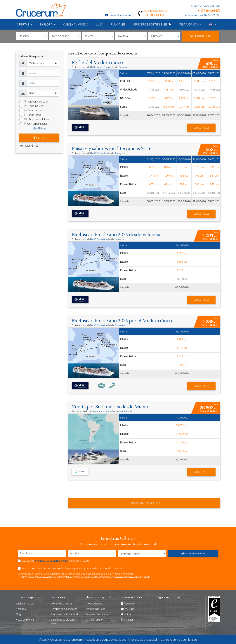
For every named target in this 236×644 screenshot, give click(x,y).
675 (169, 167)
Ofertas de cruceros (61, 603)
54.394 (182, 450)
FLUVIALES (118, 24)
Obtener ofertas (193, 553)
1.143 (184, 81)
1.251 (214, 81)
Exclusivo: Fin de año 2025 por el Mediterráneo (123, 320)
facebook (128, 603)
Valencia (119, 239)
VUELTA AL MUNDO (76, 24)
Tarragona (120, 153)
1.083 (169, 81)
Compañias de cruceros (64, 608)
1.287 (182, 339)
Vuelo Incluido (34, 110)
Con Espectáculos (36, 124)
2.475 (169, 106)
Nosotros (21, 608)
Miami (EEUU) (125, 411)
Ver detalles (201, 127)
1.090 (182, 253)
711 (214, 167)
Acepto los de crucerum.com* (56, 560)
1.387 (169, 89)
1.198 (182, 261)
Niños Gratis (32, 115)
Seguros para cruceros (98, 614)
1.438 (182, 270)
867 (153, 184)
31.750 (182, 442)
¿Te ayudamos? (94, 603)
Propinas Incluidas (36, 119)
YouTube (127, 608)
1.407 (169, 98)
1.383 (153, 98)
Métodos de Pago (96, 608)
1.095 (153, 81)
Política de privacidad (144, 639)
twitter (126, 614)
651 (153, 167)
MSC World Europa (101, 67)
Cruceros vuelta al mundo (65, 614)
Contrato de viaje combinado (179, 639)
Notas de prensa (25, 619)
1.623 (182, 356)
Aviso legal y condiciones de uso (106, 639)
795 (169, 175)
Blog (18, 614)
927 (214, 184)
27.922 (182, 433)
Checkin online (94, 619)
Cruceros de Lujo (36, 101)
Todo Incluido (34, 106)
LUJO (99, 24)
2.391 (182, 364)
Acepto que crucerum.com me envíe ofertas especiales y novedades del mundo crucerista (72, 567)
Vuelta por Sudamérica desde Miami (111, 406)
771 (153, 175)
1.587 (199, 98)
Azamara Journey (102, 411)
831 (214, 175)
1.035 (199, 81)
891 (169, 184)
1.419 (182, 347)
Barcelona (124, 67)
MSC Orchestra (99, 153)
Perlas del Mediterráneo (98, 62)
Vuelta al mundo (25, 603)
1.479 (184, 98)
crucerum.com (73, 639)
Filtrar (39, 138)
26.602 (182, 425)
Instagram (128, 619)
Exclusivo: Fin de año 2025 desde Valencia (117, 234)
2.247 (184, 106)
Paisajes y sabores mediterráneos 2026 (113, 148)
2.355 (199, 106)
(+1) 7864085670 (209, 11)
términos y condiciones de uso (51, 560)
